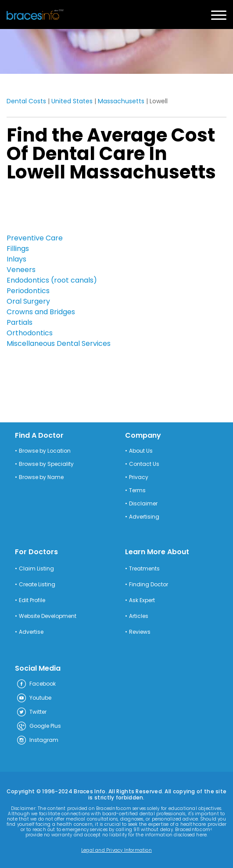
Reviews (140, 632)
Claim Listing (36, 569)
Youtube (34, 698)
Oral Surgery (28, 301)
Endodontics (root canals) (52, 280)
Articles (139, 616)
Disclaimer (143, 504)
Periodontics (28, 291)
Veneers (21, 270)
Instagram (37, 741)
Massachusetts (121, 101)
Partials (20, 322)
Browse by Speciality (46, 464)
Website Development (48, 616)
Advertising (144, 517)
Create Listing (37, 585)
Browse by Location (45, 451)
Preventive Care (35, 238)
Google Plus (39, 726)
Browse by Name (41, 477)
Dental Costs (26, 101)
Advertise (31, 632)
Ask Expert (142, 600)
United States (72, 101)
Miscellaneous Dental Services (59, 343)
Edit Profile (32, 600)
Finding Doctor (149, 585)
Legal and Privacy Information (117, 850)
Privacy (139, 477)
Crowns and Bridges (41, 312)
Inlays (16, 259)
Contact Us (144, 464)
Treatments (144, 569)
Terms (137, 490)
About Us (141, 451)
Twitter (31, 712)
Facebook (36, 684)
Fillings (18, 249)
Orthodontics (30, 333)
